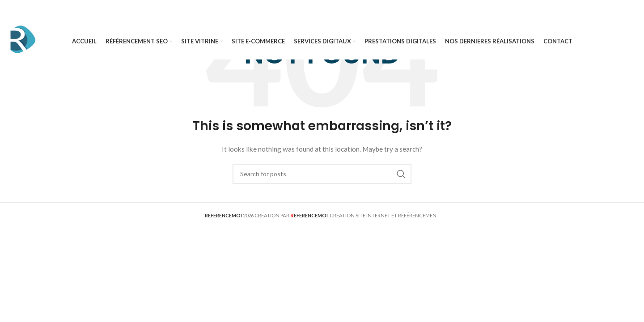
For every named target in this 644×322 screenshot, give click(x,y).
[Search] (322, 174)
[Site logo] (22, 40)
